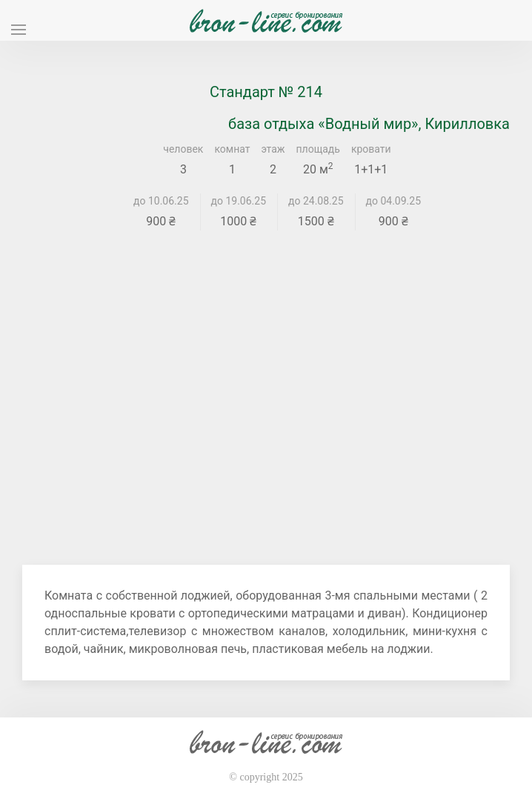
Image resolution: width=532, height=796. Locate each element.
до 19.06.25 (239, 201)
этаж (273, 149)
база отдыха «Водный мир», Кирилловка (369, 124)
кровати (371, 149)
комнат (232, 149)
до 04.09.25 (394, 201)
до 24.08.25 (316, 201)
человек (183, 149)
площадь (318, 149)
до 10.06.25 (161, 201)
